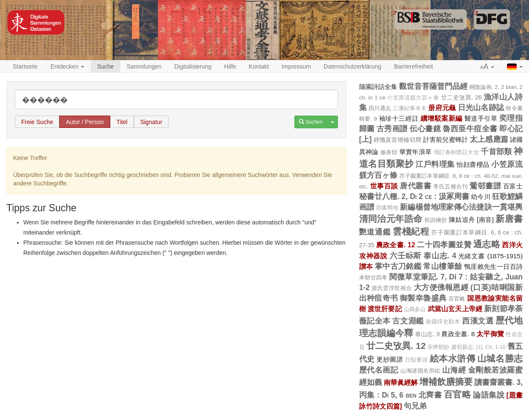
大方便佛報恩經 (441, 287)
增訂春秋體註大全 (456, 152)
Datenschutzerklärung (352, 66)
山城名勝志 (500, 358)
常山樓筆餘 (443, 266)
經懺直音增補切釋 (397, 140)
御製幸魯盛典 (423, 298)
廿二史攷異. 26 (461, 97)
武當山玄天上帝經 (455, 309)
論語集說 (489, 395)
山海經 (454, 370)
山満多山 (415, 309)
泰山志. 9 (428, 334)
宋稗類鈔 (438, 347)
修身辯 (389, 152)
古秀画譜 (392, 129)
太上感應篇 (489, 139)
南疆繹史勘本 (443, 322)
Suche (105, 66)
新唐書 (509, 219)
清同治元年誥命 (391, 219)
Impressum (296, 66)
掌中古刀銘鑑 (398, 266)
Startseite (25, 66)
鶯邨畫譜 (485, 186)
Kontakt (259, 66)
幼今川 (481, 197)
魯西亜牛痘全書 (470, 129)
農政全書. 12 (396, 245)
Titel (122, 122)
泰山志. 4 (440, 256)
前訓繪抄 (436, 220)
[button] (487, 67)
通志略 (487, 244)
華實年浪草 (416, 152)
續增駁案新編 (442, 118)
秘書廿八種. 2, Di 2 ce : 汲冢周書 (414, 196)
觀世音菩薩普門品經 (433, 86)
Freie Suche (37, 122)
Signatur (151, 122)
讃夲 (366, 266)
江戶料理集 (435, 164)
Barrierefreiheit (413, 66)
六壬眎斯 (406, 256)
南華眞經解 (401, 382)
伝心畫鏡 (425, 129)
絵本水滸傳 (453, 358)
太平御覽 (490, 334)
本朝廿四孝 (373, 278)
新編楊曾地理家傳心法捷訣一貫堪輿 (461, 207)
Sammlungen (144, 66)
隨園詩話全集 (378, 87)
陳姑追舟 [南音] (471, 220)
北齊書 (430, 395)
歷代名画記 (379, 370)
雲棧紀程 (411, 231)
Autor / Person (85, 122)
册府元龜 (442, 108)
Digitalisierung (193, 66)
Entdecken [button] (67, 66)
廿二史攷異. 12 (396, 346)
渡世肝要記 (385, 309)
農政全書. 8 (458, 334)
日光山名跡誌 (481, 108)
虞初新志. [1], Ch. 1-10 (478, 347)
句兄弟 (415, 406)
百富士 (513, 186)
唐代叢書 (415, 186)
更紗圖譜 (390, 359)
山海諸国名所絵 (420, 371)
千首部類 (496, 152)
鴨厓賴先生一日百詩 (493, 267)
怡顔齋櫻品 (473, 164)
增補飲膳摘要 (446, 382)
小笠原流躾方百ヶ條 (413, 98)
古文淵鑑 (408, 321)
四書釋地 (387, 208)
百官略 (457, 299)
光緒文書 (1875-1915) (490, 256)
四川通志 (380, 108)
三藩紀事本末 (410, 108)
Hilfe (230, 66)
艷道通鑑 (375, 232)
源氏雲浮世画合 (392, 288)
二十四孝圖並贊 (444, 245)
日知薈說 (416, 360)
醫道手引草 (481, 118)
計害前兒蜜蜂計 (446, 140)
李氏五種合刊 (450, 187)
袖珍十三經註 (399, 118)
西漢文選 (478, 321)
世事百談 (384, 186)
